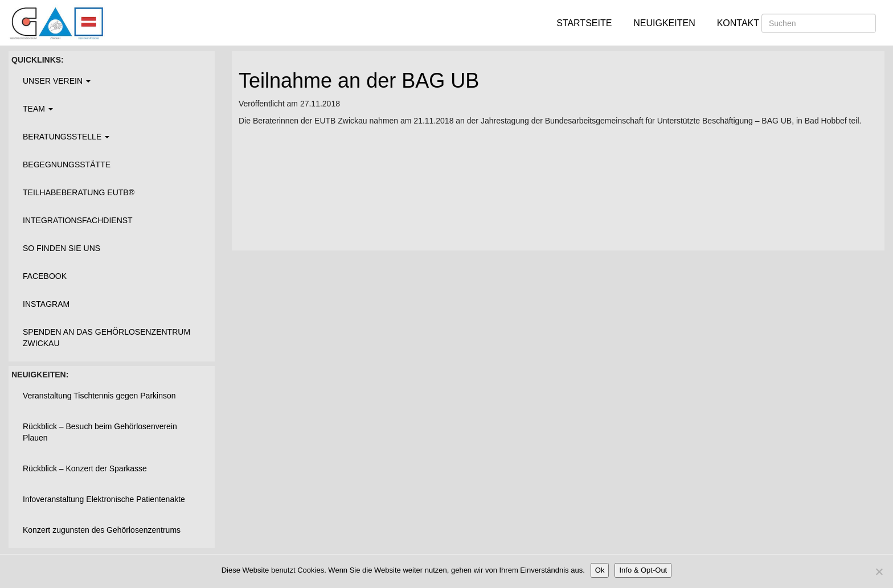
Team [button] (38, 109)
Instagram (46, 304)
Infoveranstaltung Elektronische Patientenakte (104, 499)
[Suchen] (819, 23)
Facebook (45, 276)
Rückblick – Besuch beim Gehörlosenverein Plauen (100, 432)
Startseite (584, 23)
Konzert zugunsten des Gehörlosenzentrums (102, 530)
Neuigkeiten (664, 23)
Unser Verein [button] (57, 81)
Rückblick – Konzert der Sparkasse (85, 468)
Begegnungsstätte (67, 165)
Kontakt (738, 23)
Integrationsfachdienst (78, 220)
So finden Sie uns (62, 248)
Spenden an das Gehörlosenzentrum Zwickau (106, 338)
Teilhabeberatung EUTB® (79, 192)
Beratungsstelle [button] (66, 137)
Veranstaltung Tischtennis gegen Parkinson (99, 396)
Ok (600, 570)
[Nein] (879, 571)
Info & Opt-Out (643, 570)
